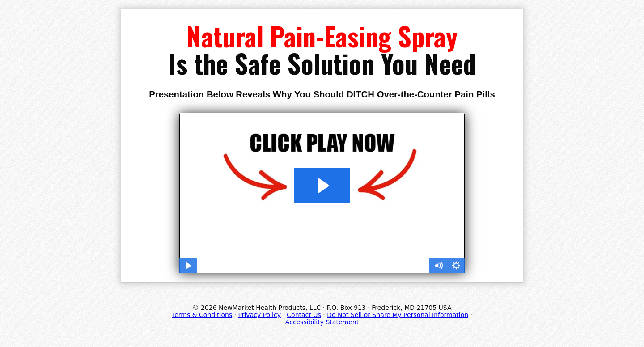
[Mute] (438, 266)
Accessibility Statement (322, 322)
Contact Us (304, 315)
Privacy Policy (260, 315)
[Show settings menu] (456, 266)
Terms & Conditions (202, 315)
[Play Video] (188, 266)
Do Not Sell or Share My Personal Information (398, 315)
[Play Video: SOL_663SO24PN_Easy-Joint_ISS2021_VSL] (322, 186)
